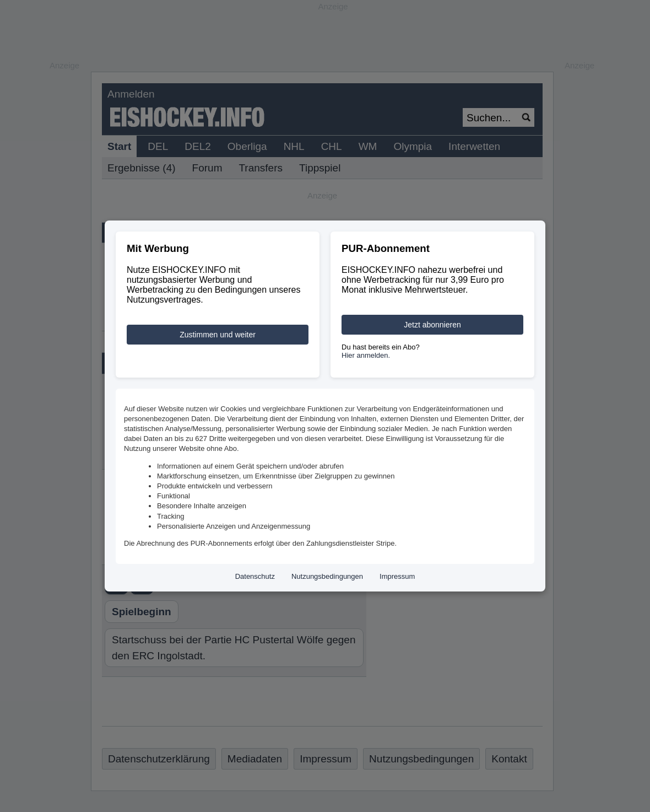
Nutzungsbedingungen (327, 576)
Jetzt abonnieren (432, 325)
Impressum (397, 576)
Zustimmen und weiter (218, 335)
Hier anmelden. (366, 355)
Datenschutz (255, 576)
